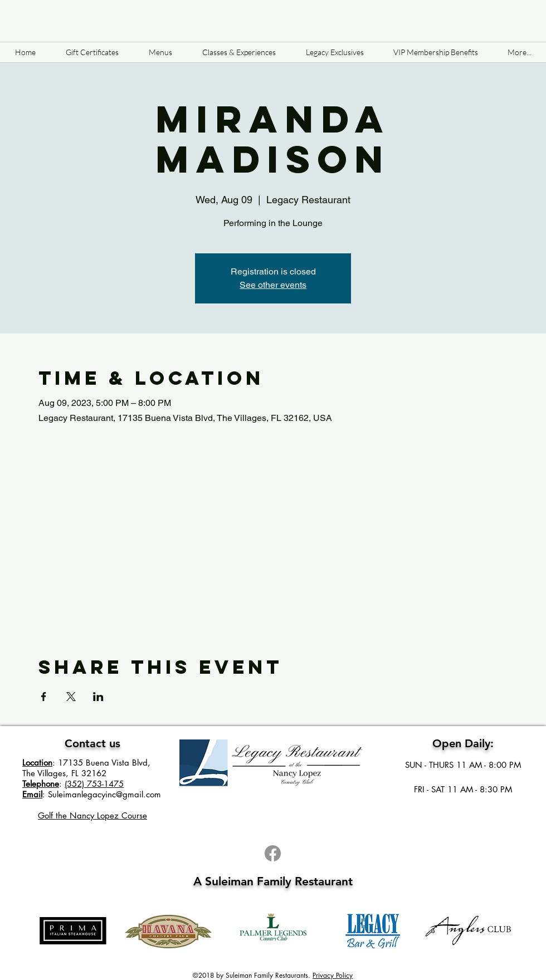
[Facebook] (273, 853)
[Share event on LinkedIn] (98, 697)
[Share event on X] (71, 697)
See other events (273, 285)
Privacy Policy (333, 975)
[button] (160, 52)
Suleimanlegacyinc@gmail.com (104, 794)
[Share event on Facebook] (44, 697)
